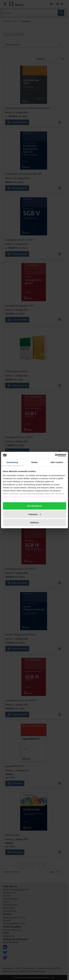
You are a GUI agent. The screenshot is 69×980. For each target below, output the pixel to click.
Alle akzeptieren (34, 506)
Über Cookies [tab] (57, 462)
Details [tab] (34, 462)
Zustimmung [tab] (12, 462)
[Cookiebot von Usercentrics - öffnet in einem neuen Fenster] (55, 455)
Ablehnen (34, 523)
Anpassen (35, 514)
